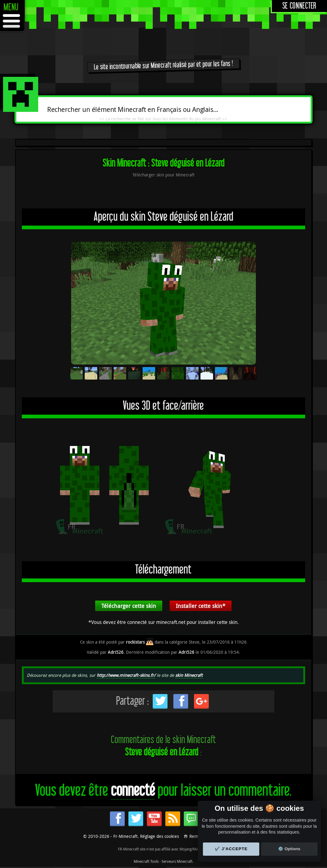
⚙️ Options (289, 849)
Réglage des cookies (159, 836)
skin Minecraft (189, 675)
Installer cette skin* (201, 606)
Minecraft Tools (146, 861)
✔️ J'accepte (231, 849)
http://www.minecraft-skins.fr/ (126, 675)
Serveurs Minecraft (177, 861)
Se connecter (299, 6)
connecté (133, 791)
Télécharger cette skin (129, 606)
